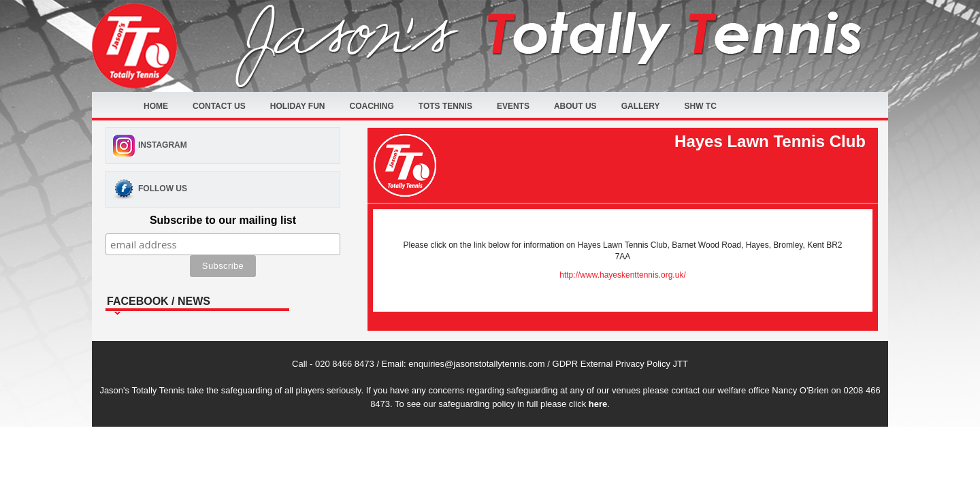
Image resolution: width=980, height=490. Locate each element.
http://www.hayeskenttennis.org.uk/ (622, 275)
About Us (575, 106)
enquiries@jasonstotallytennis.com (476, 364)
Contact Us (219, 106)
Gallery (641, 106)
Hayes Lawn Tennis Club (770, 141)
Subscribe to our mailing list (223, 220)
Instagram (163, 145)
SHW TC (701, 106)
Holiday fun (298, 106)
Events (513, 106)
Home (156, 106)
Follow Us (163, 189)
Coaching (371, 106)
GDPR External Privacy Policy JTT (620, 364)
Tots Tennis (445, 106)
